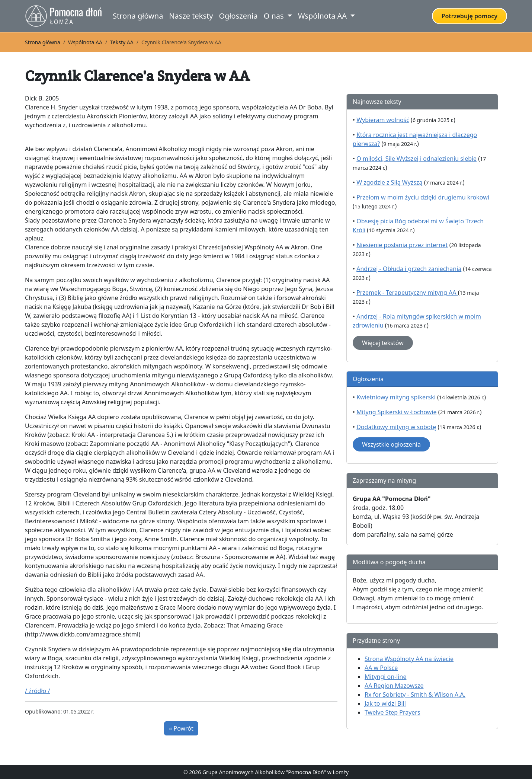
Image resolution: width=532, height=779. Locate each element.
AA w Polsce (381, 668)
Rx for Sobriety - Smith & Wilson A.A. (415, 695)
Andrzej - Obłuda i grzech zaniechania (409, 269)
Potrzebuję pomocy (469, 16)
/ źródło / (37, 691)
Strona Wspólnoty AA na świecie (409, 659)
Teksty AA (122, 42)
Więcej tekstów (383, 343)
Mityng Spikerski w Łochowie (396, 412)
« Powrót (181, 728)
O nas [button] (275, 16)
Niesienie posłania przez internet (402, 245)
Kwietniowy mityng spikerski (396, 397)
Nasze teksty (191, 16)
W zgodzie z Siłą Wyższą (389, 182)
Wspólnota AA (85, 42)
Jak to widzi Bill (385, 703)
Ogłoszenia (238, 16)
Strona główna (138, 16)
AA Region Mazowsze (394, 686)
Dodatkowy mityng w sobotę (396, 427)
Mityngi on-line (385, 677)
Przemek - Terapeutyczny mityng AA (407, 293)
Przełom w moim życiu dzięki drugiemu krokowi (423, 197)
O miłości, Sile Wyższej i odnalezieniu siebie (416, 159)
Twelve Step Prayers (392, 712)
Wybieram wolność (383, 120)
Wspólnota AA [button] (323, 16)
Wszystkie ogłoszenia (391, 444)
